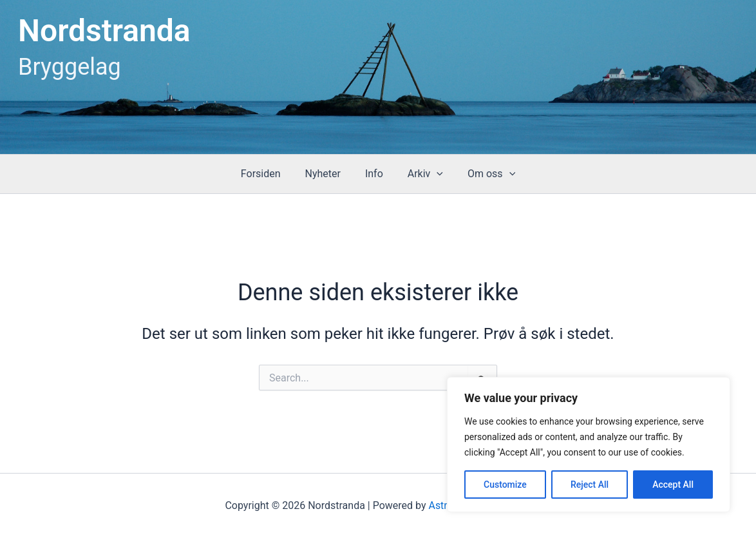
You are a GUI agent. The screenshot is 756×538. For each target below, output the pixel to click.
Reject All (590, 485)
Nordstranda (104, 31)
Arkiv (421, 174)
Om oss (484, 174)
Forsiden (269, 174)
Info (374, 174)
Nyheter (326, 174)
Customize (505, 485)
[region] (589, 445)
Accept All (673, 485)
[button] (433, 174)
